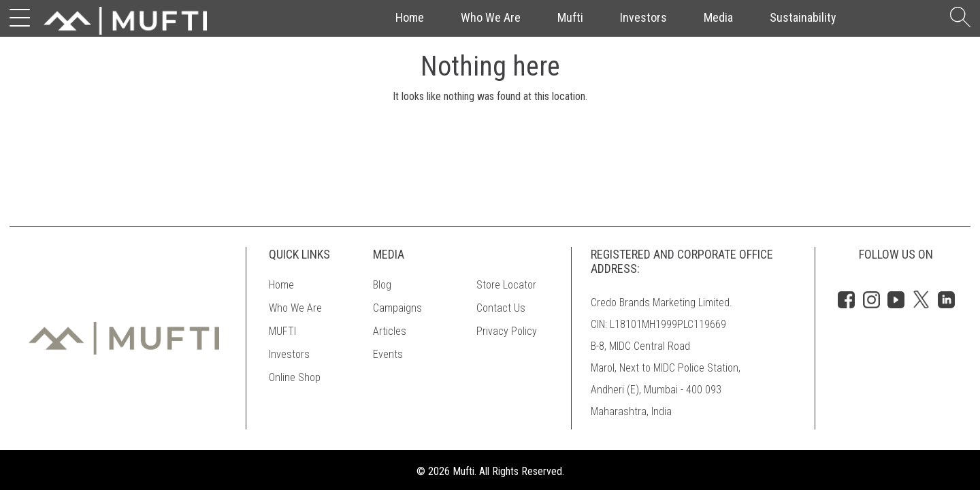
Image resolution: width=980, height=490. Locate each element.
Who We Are (491, 17)
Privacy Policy (507, 331)
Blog (382, 285)
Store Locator (506, 285)
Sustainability (803, 17)
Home (410, 17)
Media (718, 17)
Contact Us (501, 308)
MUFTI (282, 331)
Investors (643, 17)
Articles (390, 331)
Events (388, 354)
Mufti (570, 17)
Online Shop (295, 377)
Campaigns (397, 308)
